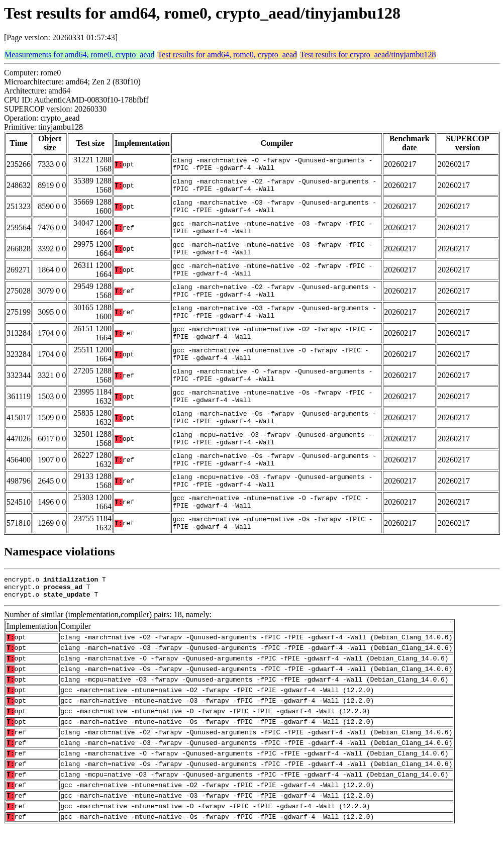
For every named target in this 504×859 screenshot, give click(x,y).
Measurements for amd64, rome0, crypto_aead (80, 55)
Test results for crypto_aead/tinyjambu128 (368, 55)
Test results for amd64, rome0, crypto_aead (227, 55)
